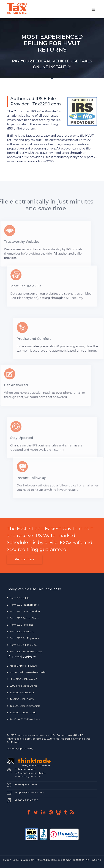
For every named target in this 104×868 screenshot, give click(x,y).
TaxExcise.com (59, 860)
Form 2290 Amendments (23, 605)
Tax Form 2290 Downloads (24, 719)
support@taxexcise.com (29, 792)
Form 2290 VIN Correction (23, 611)
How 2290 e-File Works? (22, 679)
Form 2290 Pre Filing (20, 625)
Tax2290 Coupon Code (22, 712)
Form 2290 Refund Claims (23, 618)
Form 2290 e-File (18, 598)
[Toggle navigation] (93, 9)
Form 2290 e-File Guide (22, 645)
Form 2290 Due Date (20, 631)
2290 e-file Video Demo (22, 686)
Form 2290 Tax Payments (23, 638)
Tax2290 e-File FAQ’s (20, 699)
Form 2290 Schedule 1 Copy (24, 651)
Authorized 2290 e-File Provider (27, 672)
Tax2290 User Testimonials (23, 706)
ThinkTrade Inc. (93, 860)
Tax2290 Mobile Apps (20, 692)
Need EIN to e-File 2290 (22, 666)
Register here (25, 559)
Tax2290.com (14, 735)
